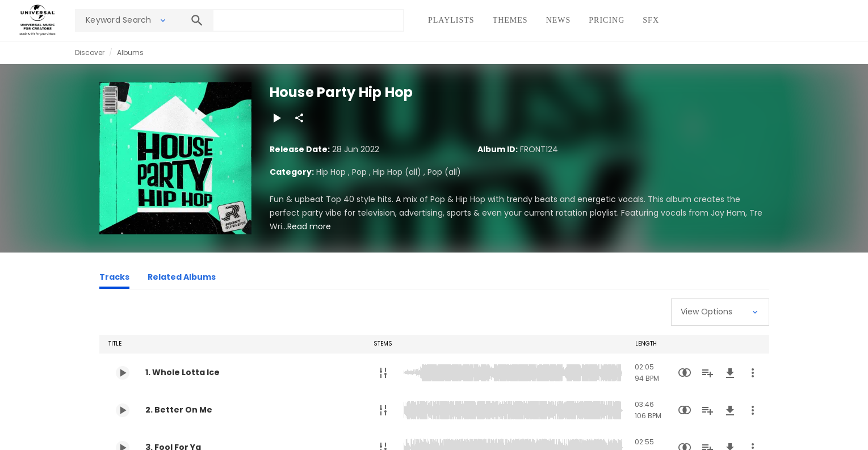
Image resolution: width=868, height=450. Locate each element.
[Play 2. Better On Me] (123, 410)
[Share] (299, 118)
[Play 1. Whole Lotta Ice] (123, 373)
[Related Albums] (182, 279)
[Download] (730, 373)
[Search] (197, 20)
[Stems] (383, 373)
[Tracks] (114, 279)
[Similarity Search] (685, 373)
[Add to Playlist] (707, 373)
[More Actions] (753, 373)
